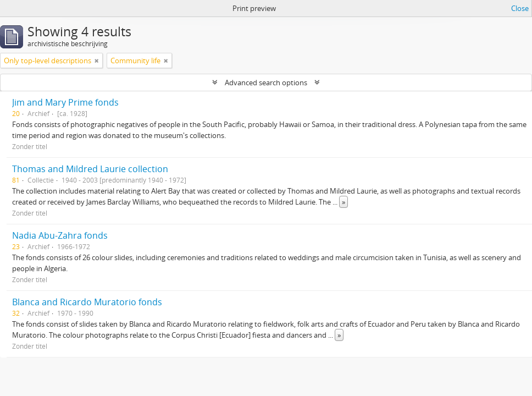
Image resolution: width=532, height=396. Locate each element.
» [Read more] (343, 202)
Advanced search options (266, 82)
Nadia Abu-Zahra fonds (60, 235)
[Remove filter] (97, 61)
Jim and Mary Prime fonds (65, 102)
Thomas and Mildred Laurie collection (90, 169)
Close (520, 8)
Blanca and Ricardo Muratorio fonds (87, 302)
